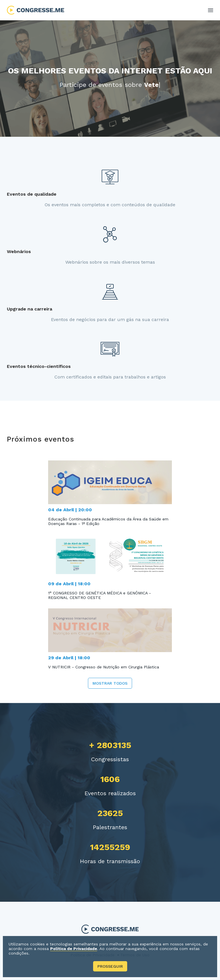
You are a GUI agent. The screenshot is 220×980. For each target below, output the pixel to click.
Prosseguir (110, 966)
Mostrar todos (110, 683)
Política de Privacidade (74, 949)
